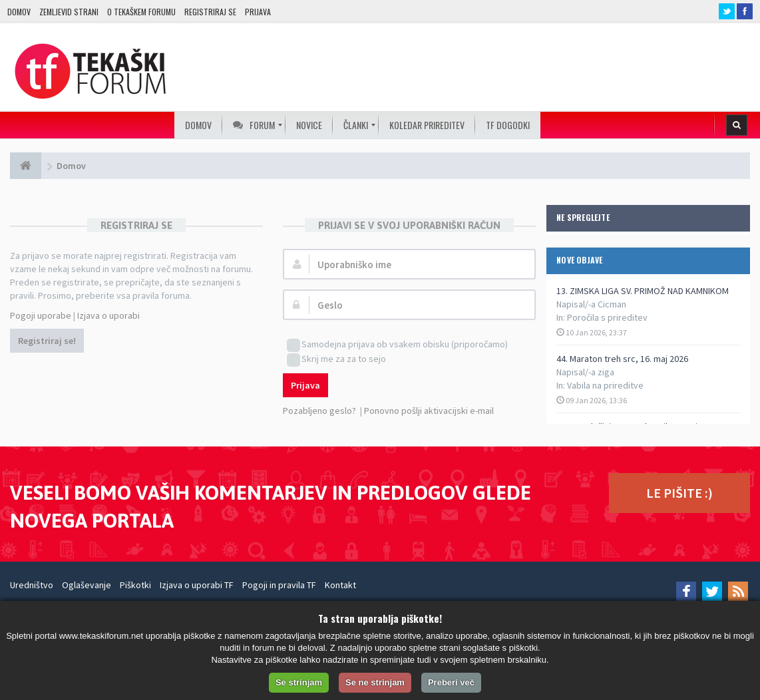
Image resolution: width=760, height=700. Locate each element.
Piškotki (135, 585)
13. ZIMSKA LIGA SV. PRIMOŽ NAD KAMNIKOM (643, 291)
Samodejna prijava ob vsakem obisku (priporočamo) (397, 345)
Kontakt (340, 585)
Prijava (258, 12)
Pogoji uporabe (41, 315)
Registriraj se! (47, 341)
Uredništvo (32, 585)
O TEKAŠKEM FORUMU (141, 12)
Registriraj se (210, 12)
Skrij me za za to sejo (336, 360)
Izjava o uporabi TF (197, 585)
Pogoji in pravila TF (279, 585)
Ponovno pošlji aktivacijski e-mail (429, 411)
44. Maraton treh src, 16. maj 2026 (622, 359)
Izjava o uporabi (108, 315)
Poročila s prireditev (607, 317)
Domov (19, 12)
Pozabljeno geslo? (319, 411)
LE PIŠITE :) (679, 493)
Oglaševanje (87, 585)
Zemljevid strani (69, 12)
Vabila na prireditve (605, 385)
